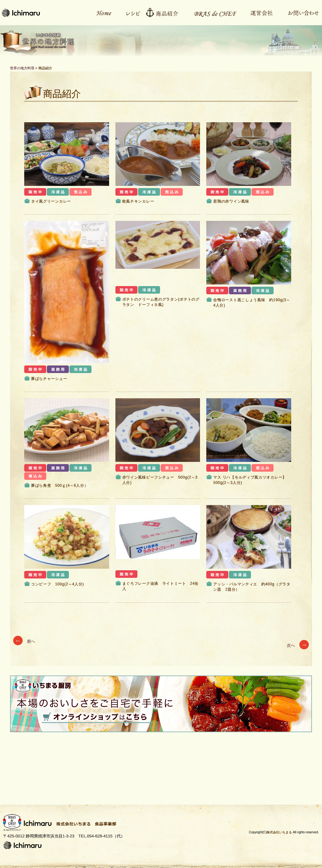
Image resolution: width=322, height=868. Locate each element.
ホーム (100, 13)
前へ (24, 641)
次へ (298, 645)
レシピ (130, 13)
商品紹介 (164, 13)
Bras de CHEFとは (211, 13)
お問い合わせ (300, 13)
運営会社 (258, 13)
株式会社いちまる (279, 832)
